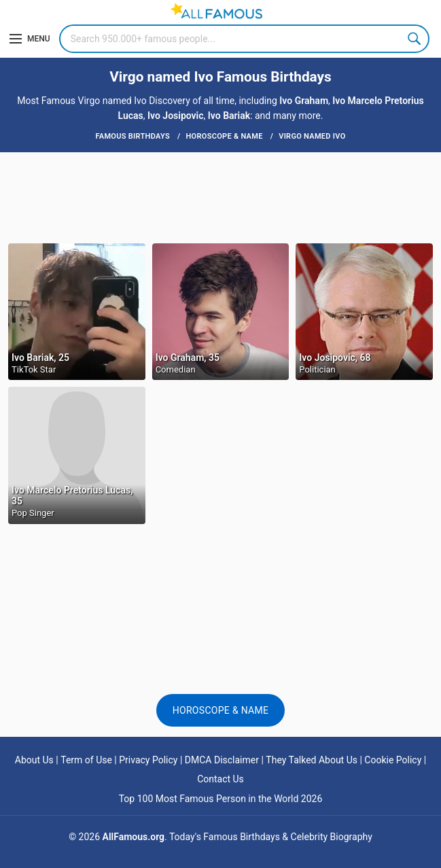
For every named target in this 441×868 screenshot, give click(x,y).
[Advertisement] (220, 196)
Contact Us (220, 779)
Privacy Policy (148, 760)
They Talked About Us (312, 760)
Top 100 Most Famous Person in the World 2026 (221, 799)
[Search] (244, 39)
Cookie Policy (393, 760)
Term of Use (86, 760)
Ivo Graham (304, 101)
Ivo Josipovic (176, 116)
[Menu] (30, 39)
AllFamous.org (134, 837)
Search (415, 39)
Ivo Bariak (229, 116)
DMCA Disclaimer (222, 760)
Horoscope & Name (221, 710)
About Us (34, 760)
